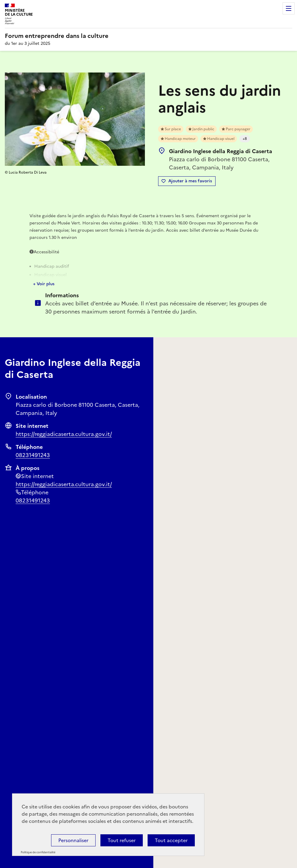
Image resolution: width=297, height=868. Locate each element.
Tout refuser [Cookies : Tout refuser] (122, 840)
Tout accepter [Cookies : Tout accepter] (171, 840)
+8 (245, 139)
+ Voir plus (44, 284)
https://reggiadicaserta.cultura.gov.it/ (64, 434)
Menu (289, 8)
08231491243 (33, 455)
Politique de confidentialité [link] (38, 852)
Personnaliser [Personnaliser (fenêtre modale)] (73, 840)
